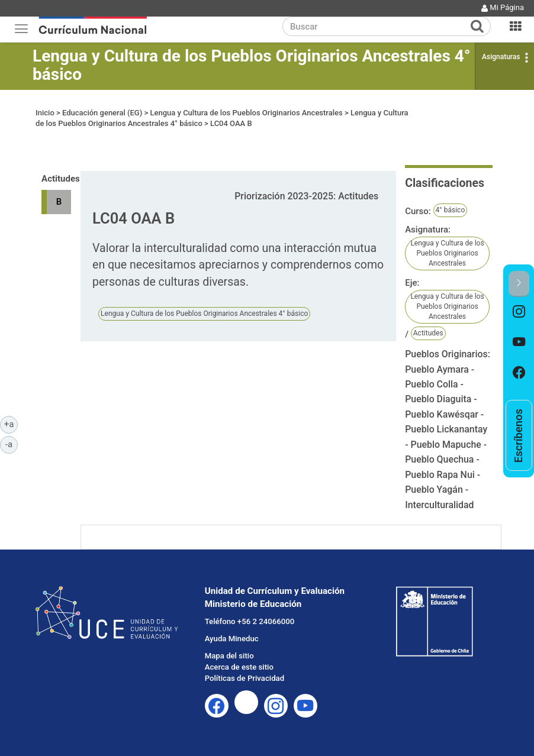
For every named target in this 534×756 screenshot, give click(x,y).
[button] (519, 284)
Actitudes (428, 333)
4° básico (451, 210)
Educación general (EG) (102, 113)
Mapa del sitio (229, 656)
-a (12, 444)
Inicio (45, 113)
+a (11, 424)
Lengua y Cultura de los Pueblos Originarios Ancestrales (246, 113)
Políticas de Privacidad (245, 678)
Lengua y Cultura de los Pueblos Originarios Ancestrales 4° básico (252, 65)
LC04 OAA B (231, 123)
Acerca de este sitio (239, 667)
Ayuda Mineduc (232, 639)
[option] (519, 312)
